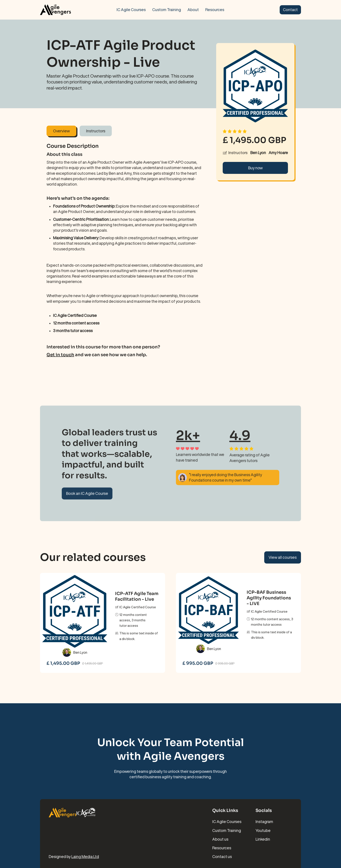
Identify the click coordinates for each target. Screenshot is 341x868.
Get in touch (60, 355)
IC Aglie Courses (227, 821)
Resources (215, 10)
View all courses (283, 557)
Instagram (264, 821)
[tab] (61, 131)
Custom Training (167, 10)
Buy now (255, 168)
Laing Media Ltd (85, 856)
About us (220, 839)
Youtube (263, 830)
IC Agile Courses (131, 10)
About (193, 10)
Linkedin (263, 839)
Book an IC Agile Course (87, 496)
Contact (290, 10)
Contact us (222, 856)
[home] (68, 10)
